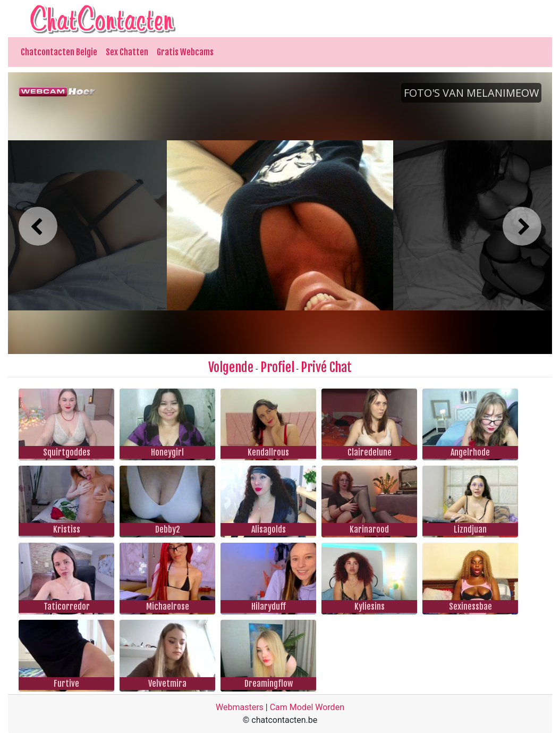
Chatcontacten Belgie (59, 52)
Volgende (231, 367)
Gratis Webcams (185, 52)
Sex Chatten (127, 52)
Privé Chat (326, 367)
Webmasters (240, 707)
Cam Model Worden (307, 707)
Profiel (277, 367)
